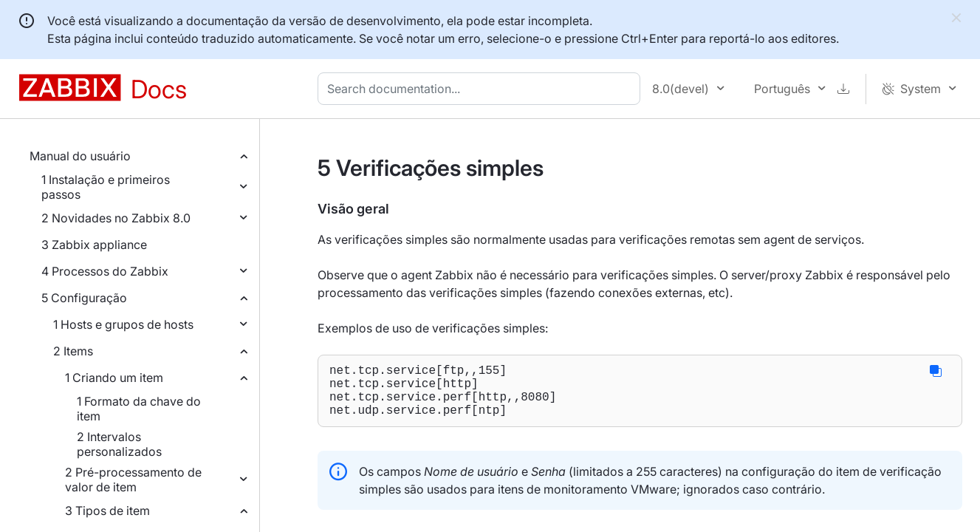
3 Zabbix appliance (94, 245)
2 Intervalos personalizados (119, 444)
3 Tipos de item (107, 511)
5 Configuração (84, 298)
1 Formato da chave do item (139, 409)
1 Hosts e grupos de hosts (123, 324)
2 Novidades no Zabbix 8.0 (116, 218)
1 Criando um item (114, 378)
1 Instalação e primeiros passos (106, 187)
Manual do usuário (80, 156)
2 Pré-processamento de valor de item (133, 480)
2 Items (73, 351)
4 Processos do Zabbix (105, 271)
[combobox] (482, 89)
